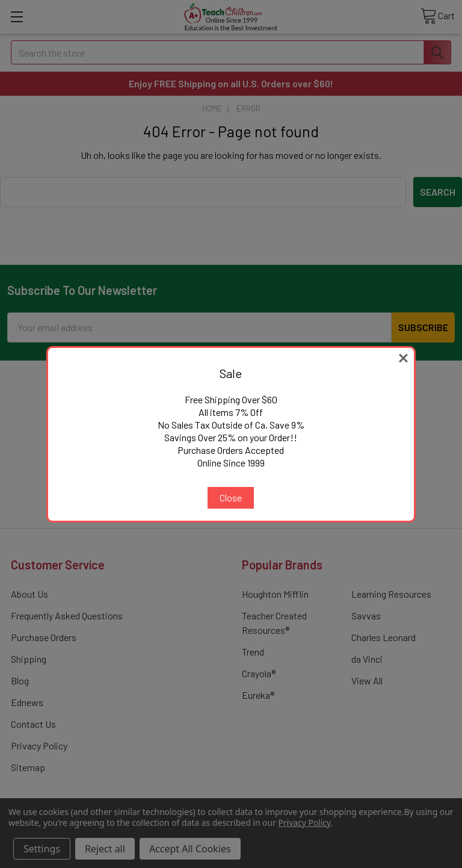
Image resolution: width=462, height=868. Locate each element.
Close (231, 498)
